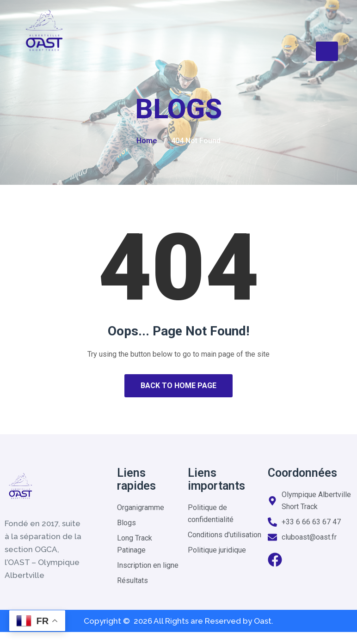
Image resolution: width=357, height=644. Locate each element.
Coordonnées (302, 473)
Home (147, 141)
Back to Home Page (178, 386)
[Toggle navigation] (327, 51)
